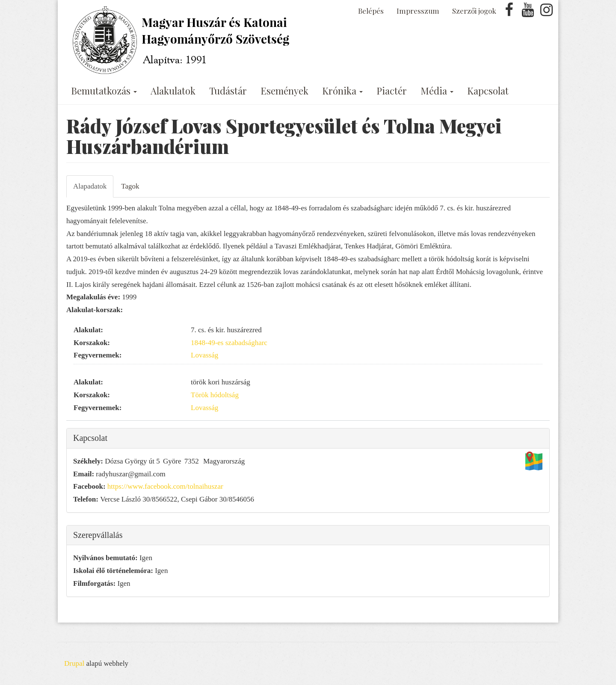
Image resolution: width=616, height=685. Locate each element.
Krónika (342, 91)
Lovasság (204, 355)
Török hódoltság (215, 395)
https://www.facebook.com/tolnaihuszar (165, 486)
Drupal (74, 663)
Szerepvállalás (98, 535)
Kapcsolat (488, 91)
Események (284, 91)
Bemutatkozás (104, 91)
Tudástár (228, 91)
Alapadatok (90, 186)
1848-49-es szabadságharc (229, 343)
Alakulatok (173, 91)
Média (437, 91)
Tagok (130, 186)
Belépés (371, 11)
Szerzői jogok (474, 11)
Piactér (392, 91)
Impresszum (418, 11)
